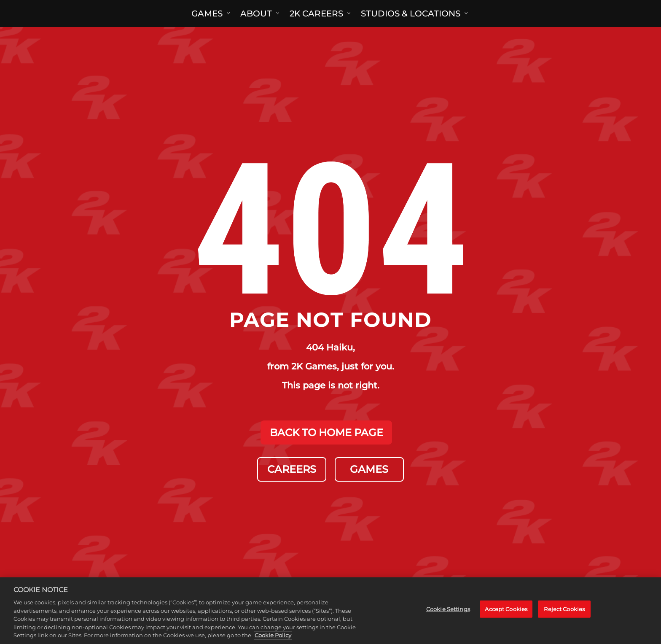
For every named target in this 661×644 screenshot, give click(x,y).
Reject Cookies (564, 609)
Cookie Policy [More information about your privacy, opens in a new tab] (273, 635)
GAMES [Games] (369, 469)
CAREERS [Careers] (292, 469)
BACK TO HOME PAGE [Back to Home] (326, 432)
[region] (330, 611)
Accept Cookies (506, 609)
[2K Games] (37, 13)
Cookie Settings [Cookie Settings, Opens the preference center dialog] (448, 609)
